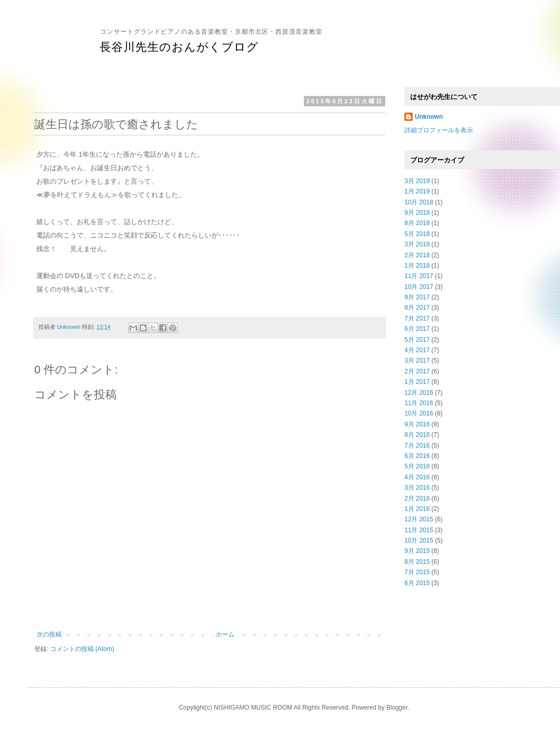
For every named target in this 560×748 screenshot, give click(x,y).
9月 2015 (417, 551)
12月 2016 (419, 393)
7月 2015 (417, 572)
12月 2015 (419, 519)
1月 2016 (417, 509)
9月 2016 (417, 424)
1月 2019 (417, 191)
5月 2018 (417, 234)
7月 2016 (417, 446)
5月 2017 (417, 340)
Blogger (397, 708)
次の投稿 (49, 634)
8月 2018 (417, 223)
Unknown (429, 117)
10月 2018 (419, 202)
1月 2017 (417, 382)
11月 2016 (419, 403)
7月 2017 (417, 318)
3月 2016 (417, 488)
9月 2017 (417, 297)
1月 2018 (417, 266)
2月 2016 (417, 498)
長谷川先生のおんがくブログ (179, 47)
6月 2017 (417, 329)
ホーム (225, 634)
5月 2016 (417, 466)
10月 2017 (419, 287)
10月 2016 (419, 413)
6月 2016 (417, 456)
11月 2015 (419, 530)
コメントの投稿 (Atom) (82, 649)
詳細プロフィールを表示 (439, 130)
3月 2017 (417, 361)
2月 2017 (417, 371)
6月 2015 (417, 583)
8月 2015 (417, 562)
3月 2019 (417, 181)
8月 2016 (417, 435)
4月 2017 (417, 350)
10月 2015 (419, 541)
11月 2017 (419, 276)
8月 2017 (417, 308)
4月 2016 (417, 477)
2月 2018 (417, 255)
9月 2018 (417, 213)
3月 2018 (417, 244)
